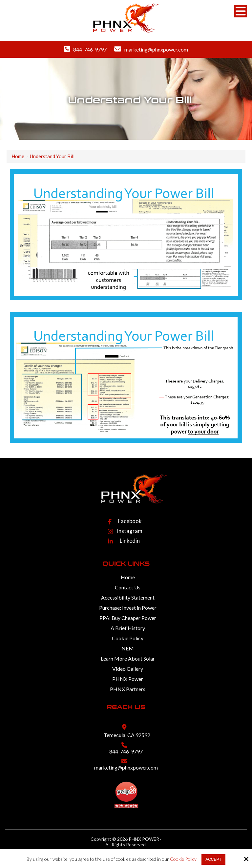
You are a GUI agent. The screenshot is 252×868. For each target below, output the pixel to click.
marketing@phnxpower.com (156, 49)
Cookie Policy (183, 859)
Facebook (130, 521)
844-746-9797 (90, 49)
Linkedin (130, 541)
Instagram (130, 531)
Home (18, 156)
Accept (213, 859)
